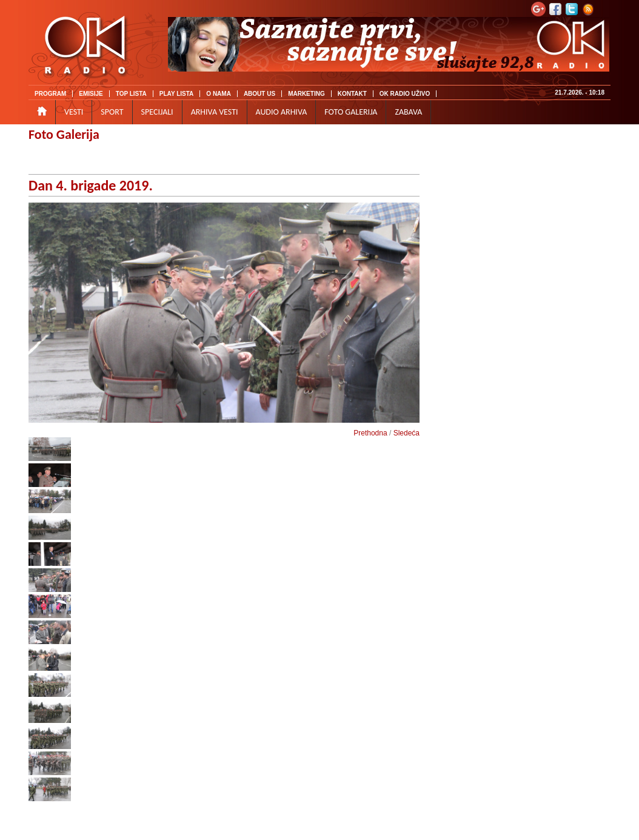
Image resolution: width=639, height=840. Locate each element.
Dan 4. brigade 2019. (91, 185)
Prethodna (370, 433)
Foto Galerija (64, 134)
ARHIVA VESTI (215, 112)
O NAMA (219, 94)
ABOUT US (259, 94)
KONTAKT (352, 94)
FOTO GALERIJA (351, 112)
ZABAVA (408, 112)
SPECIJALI (157, 112)
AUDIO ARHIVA (282, 112)
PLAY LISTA (177, 94)
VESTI (74, 112)
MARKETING (306, 94)
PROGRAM (50, 94)
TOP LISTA (131, 94)
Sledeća (406, 433)
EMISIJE (91, 94)
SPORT (112, 112)
